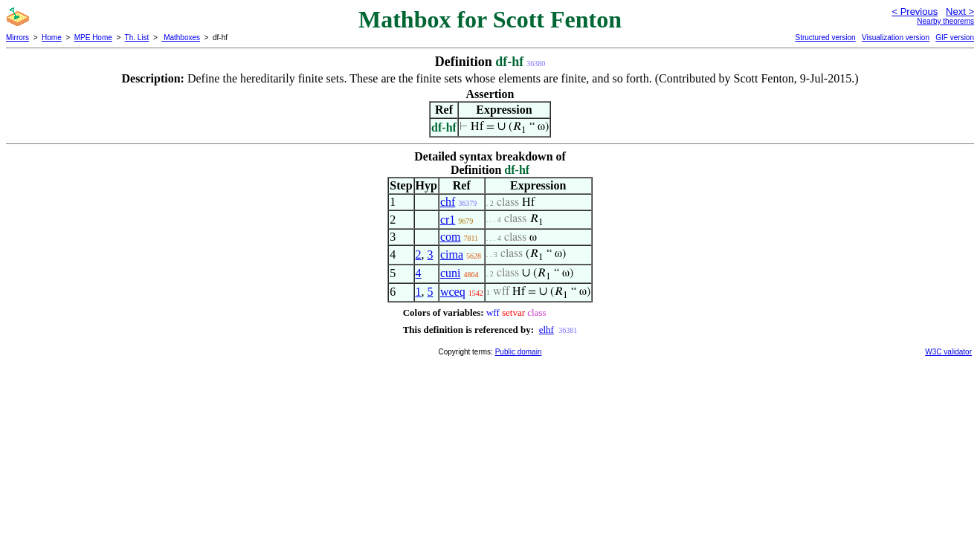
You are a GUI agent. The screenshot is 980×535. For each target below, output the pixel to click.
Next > (960, 12)
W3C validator (948, 352)
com (451, 237)
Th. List (137, 38)
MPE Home (93, 38)
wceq (453, 292)
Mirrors (17, 38)
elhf (547, 330)
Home (52, 38)
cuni (451, 273)
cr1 (448, 220)
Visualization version (896, 38)
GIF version (955, 38)
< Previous (915, 12)
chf (448, 202)
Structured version (825, 38)
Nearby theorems (945, 21)
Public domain (519, 352)
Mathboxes (181, 38)
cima (452, 254)
